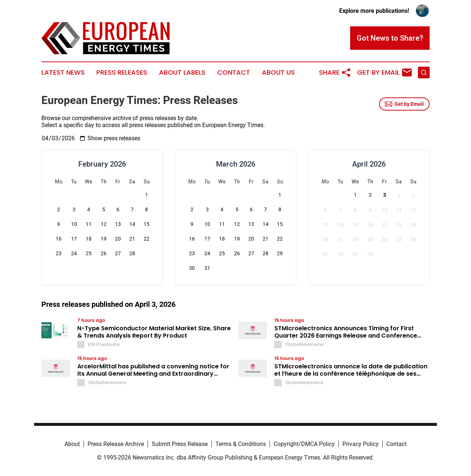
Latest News (63, 72)
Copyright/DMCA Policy (304, 444)
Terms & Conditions (241, 444)
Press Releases (122, 72)
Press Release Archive (116, 444)
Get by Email (404, 104)
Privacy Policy (361, 444)
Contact (234, 72)
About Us (278, 72)
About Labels (182, 72)
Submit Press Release (180, 444)
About (72, 444)
